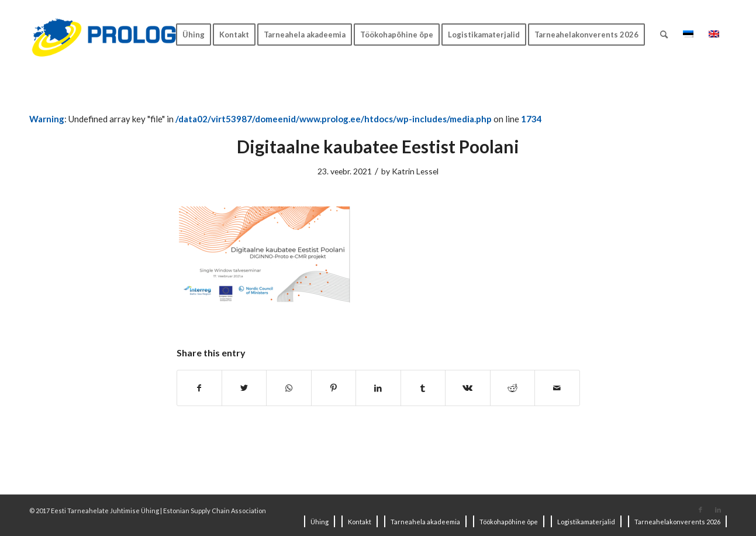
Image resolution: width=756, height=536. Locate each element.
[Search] (664, 35)
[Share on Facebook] (199, 388)
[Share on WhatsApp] (289, 388)
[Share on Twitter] (244, 388)
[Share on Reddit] (512, 388)
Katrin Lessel (415, 171)
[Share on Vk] (467, 388)
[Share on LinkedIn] (378, 388)
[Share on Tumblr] (423, 388)
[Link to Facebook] (700, 510)
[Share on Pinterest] (334, 388)
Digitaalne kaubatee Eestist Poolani (378, 146)
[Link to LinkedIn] (718, 510)
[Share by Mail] (557, 388)
